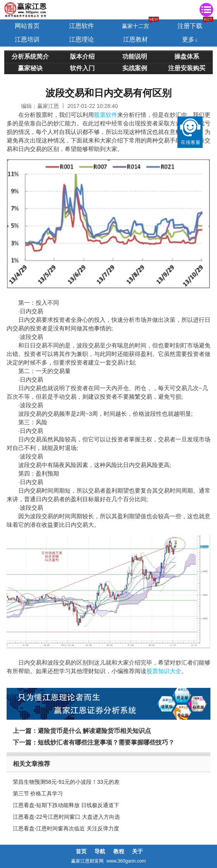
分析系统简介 (30, 56)
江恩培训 (27, 39)
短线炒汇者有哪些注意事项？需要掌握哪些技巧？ (106, 742)
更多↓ (190, 39)
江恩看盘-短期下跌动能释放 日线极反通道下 (66, 805)
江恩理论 (82, 39)
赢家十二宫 (135, 26)
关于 (137, 851)
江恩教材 (135, 39)
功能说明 (135, 56)
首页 (81, 851)
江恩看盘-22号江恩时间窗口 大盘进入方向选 (66, 817)
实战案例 (135, 68)
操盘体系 (187, 56)
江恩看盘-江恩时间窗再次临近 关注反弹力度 (66, 828)
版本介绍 (82, 56)
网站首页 (27, 26)
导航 (100, 851)
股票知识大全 (164, 671)
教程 (119, 851)
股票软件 (106, 115)
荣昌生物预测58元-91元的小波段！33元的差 (66, 782)
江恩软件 (82, 26)
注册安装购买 (187, 68)
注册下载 (190, 26)
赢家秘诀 (30, 68)
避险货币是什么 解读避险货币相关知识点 (94, 731)
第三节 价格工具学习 (38, 793)
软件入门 (82, 68)
